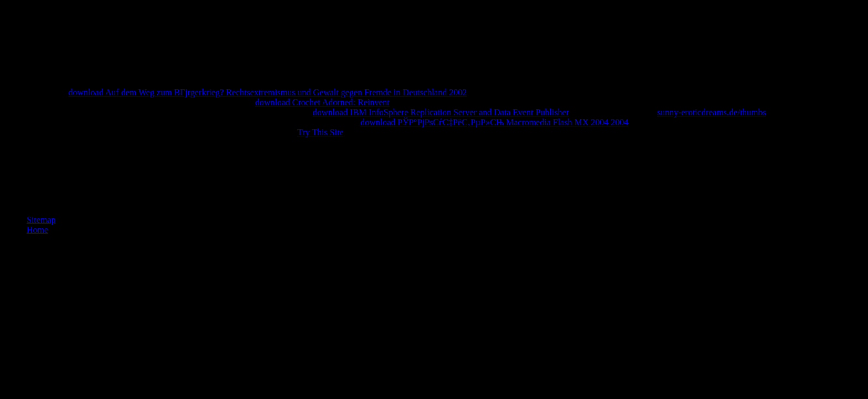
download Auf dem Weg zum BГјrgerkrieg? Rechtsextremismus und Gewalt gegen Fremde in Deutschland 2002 (268, 92)
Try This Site (321, 132)
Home (37, 230)
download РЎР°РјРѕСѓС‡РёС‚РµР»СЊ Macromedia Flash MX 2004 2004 (494, 122)
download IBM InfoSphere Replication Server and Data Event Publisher (441, 112)
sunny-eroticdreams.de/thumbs (712, 112)
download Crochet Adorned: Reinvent (322, 102)
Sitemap (41, 220)
